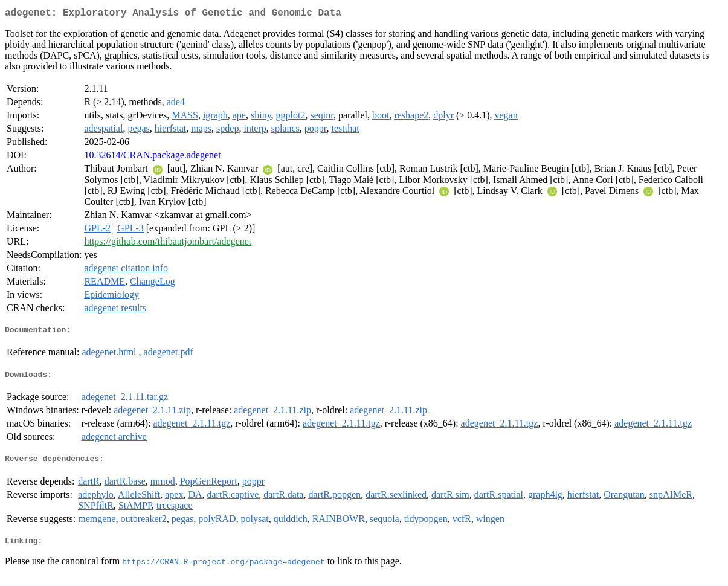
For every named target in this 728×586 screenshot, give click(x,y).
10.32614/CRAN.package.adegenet (152, 157)
